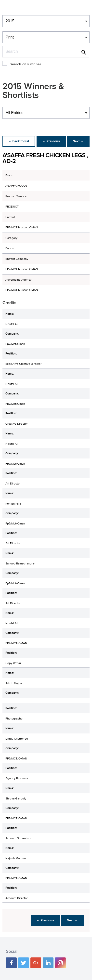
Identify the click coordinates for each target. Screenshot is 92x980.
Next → (78, 141)
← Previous (51, 141)
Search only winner (26, 64)
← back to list (19, 141)
